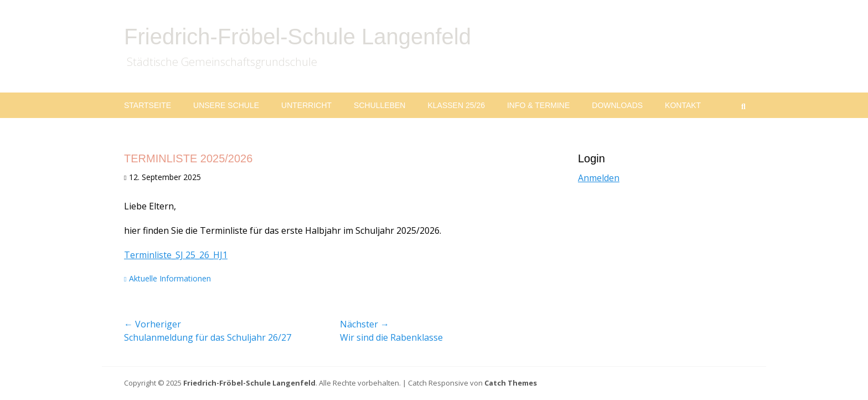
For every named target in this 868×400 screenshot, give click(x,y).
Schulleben (379, 105)
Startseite (148, 105)
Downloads (617, 105)
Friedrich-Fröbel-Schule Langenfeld (298, 37)
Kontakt (683, 105)
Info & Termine (538, 105)
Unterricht (306, 105)
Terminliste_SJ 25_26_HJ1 (176, 255)
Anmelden (599, 178)
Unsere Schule (226, 105)
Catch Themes (511, 383)
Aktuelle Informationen (170, 278)
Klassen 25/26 (456, 105)
